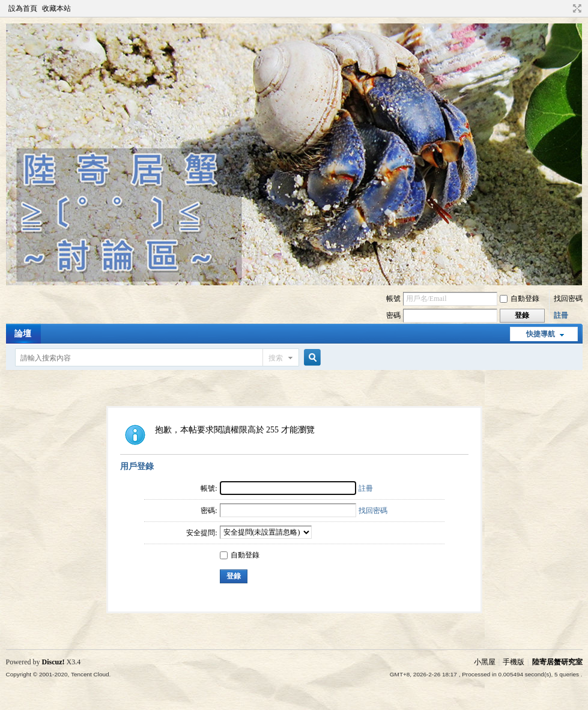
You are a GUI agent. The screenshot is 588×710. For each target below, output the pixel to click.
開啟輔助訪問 (566, 8)
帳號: (209, 488)
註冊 (561, 315)
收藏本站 (56, 8)
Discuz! (53, 662)
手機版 (514, 662)
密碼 (393, 315)
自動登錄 (520, 299)
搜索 (276, 358)
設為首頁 (23, 8)
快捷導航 (541, 334)
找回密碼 (568, 299)
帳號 (393, 299)
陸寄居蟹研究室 (557, 662)
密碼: (209, 511)
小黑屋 (485, 662)
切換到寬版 (576, 8)
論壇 (23, 334)
